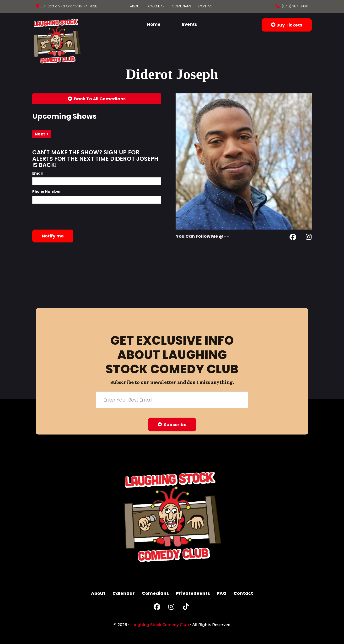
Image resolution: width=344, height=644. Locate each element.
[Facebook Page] (293, 238)
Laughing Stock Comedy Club (160, 625)
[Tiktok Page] (186, 608)
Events (190, 24)
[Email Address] (172, 400)
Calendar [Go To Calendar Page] (156, 6)
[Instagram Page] (309, 238)
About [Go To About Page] (135, 6)
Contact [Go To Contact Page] (206, 6)
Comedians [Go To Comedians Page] (181, 6)
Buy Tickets (287, 25)
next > (42, 134)
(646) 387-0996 (295, 6)
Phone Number (47, 191)
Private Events (193, 593)
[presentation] (69, 217)
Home (154, 24)
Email (38, 173)
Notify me (53, 236)
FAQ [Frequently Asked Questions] (222, 593)
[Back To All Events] (97, 99)
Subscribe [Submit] (172, 424)
